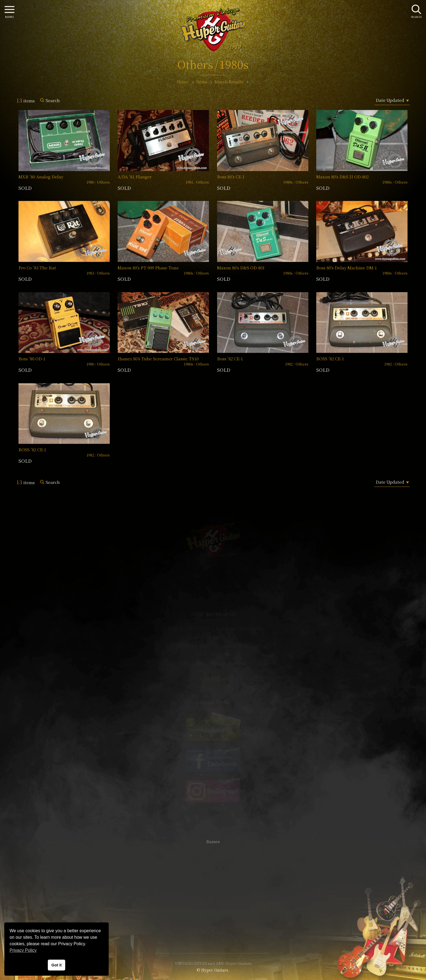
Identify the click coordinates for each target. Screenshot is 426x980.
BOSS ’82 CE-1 (330, 359)
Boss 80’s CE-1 (231, 177)
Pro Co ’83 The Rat (37, 268)
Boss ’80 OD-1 (32, 359)
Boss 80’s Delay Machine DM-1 (347, 268)
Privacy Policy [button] (23, 950)
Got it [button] (57, 965)
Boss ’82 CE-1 (230, 359)
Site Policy (213, 933)
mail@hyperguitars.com (221, 663)
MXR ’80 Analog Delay (41, 177)
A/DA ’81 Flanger (135, 177)
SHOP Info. (213, 679)
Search (53, 100)
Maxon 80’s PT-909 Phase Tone (148, 268)
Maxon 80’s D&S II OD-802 (342, 177)
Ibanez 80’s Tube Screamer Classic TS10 (158, 359)
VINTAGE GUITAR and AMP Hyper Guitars (213, 963)
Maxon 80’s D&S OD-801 (241, 268)
